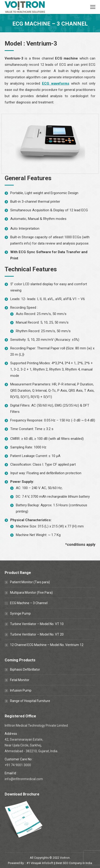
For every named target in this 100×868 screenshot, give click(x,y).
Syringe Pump (20, 613)
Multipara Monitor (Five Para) (31, 593)
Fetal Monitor (20, 680)
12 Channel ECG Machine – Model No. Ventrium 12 (47, 645)
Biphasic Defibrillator (25, 669)
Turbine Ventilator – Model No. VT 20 (37, 634)
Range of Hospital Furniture (30, 701)
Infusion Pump (21, 690)
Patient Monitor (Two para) (30, 582)
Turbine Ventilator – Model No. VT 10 (37, 624)
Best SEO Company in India (74, 863)
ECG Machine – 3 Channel (29, 603)
